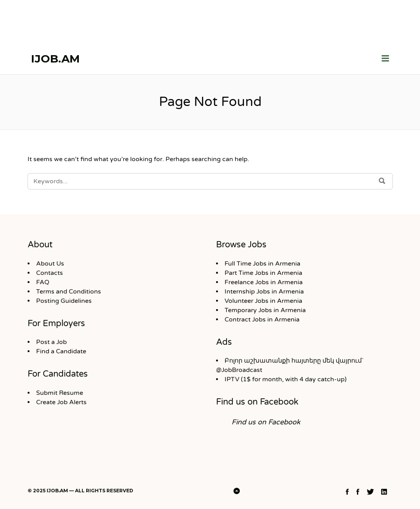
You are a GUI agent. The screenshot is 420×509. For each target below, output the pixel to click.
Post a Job (51, 342)
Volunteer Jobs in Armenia (263, 301)
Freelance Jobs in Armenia (264, 282)
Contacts (50, 273)
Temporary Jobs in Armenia (265, 310)
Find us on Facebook (257, 402)
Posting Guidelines (64, 301)
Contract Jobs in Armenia (262, 320)
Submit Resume (60, 393)
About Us (50, 264)
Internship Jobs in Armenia (264, 292)
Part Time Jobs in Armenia (263, 273)
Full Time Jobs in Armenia (262, 264)
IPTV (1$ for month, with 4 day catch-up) (286, 379)
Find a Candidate (61, 351)
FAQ (43, 282)
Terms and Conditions (69, 292)
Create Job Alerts (61, 402)
